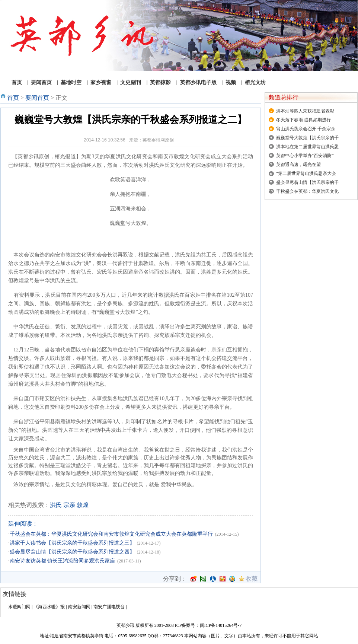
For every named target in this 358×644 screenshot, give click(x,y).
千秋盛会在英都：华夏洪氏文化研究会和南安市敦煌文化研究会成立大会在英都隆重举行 (111, 534)
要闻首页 (37, 98)
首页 (13, 98)
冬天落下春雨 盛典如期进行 (303, 120)
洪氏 (56, 505)
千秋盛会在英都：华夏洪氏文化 (307, 191)
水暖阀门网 (19, 607)
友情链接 (15, 594)
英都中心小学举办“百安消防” (305, 156)
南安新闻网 (79, 607)
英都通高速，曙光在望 (298, 165)
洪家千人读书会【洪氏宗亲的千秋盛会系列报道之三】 (72, 543)
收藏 (252, 579)
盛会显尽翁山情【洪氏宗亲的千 (307, 182)
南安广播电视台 (109, 607)
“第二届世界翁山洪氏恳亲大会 (306, 173)
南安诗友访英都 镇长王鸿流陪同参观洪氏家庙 (63, 561)
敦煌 (83, 505)
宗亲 (69, 505)
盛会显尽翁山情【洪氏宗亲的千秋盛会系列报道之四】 (72, 552)
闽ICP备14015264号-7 (221, 625)
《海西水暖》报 (49, 607)
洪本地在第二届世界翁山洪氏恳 (307, 147)
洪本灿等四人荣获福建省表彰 (305, 111)
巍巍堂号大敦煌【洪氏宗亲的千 (307, 138)
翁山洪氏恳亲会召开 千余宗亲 (306, 129)
